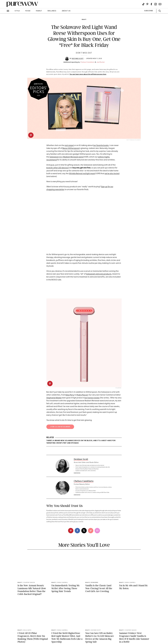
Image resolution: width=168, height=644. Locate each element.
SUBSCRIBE (149, 11)
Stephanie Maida (54, 398)
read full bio (77, 473)
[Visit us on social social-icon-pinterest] (147, 4)
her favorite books (101, 145)
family (39, 11)
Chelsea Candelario (87, 62)
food (28, 11)
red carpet (69, 145)
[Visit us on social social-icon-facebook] (151, 4)
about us (66, 11)
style (17, 11)
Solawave (118, 388)
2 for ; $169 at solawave (60, 427)
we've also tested (112, 174)
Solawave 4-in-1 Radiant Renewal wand (67, 157)
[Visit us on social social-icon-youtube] (160, 4)
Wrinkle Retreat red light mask (82, 174)
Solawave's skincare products (99, 274)
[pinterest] (31, 135)
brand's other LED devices (57, 168)
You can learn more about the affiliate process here (88, 74)
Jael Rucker (101, 62)
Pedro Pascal (82, 395)
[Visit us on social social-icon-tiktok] (143, 4)
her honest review (92, 398)
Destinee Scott (78, 59)
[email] (97, 531)
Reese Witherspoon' (71, 148)
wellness (52, 11)
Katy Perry (70, 395)
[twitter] (84, 531)
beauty (84, 20)
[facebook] (77, 531)
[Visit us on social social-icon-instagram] (156, 4)
